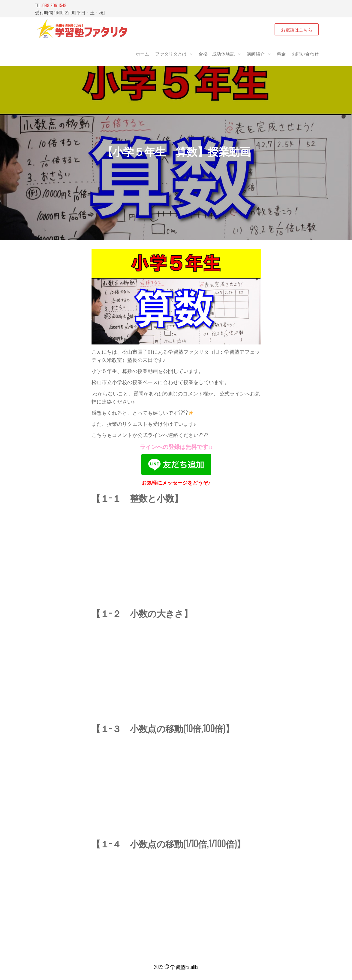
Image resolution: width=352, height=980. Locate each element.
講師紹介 (256, 53)
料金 (281, 53)
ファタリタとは (171, 53)
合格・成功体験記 (217, 53)
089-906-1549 (54, 5)
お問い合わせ (305, 53)
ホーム (142, 53)
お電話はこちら (297, 29)
